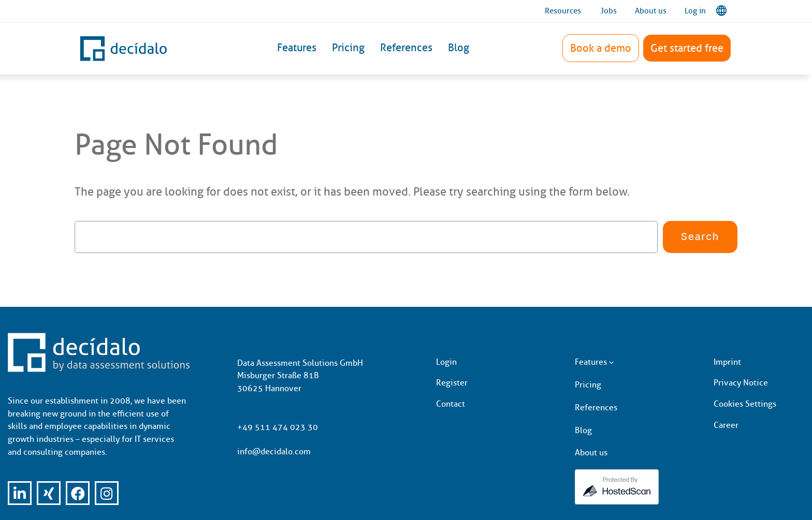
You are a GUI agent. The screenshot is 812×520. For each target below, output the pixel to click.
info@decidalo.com (274, 451)
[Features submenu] (612, 362)
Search (700, 236)
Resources (563, 11)
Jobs (609, 11)
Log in (695, 11)
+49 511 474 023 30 (278, 427)
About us (651, 11)
